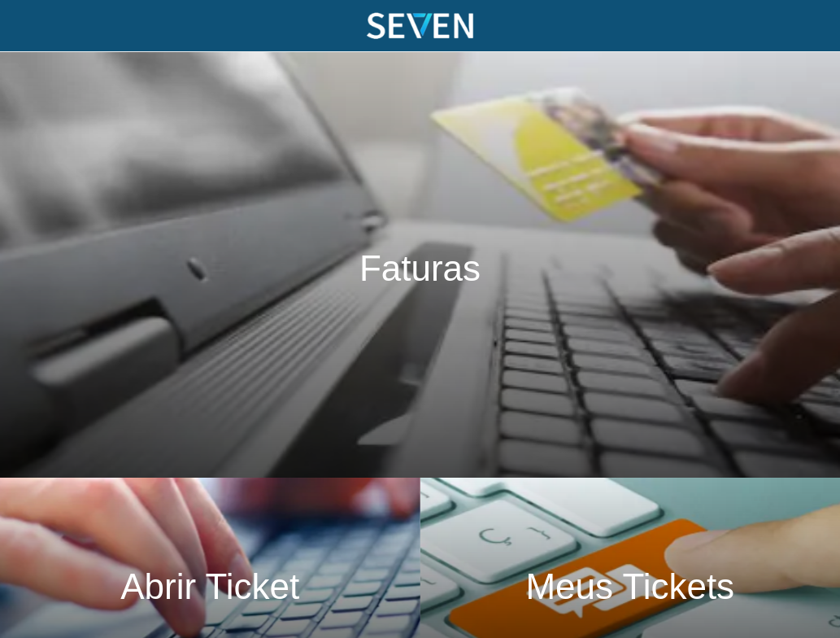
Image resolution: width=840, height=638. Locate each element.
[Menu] (26, 26)
